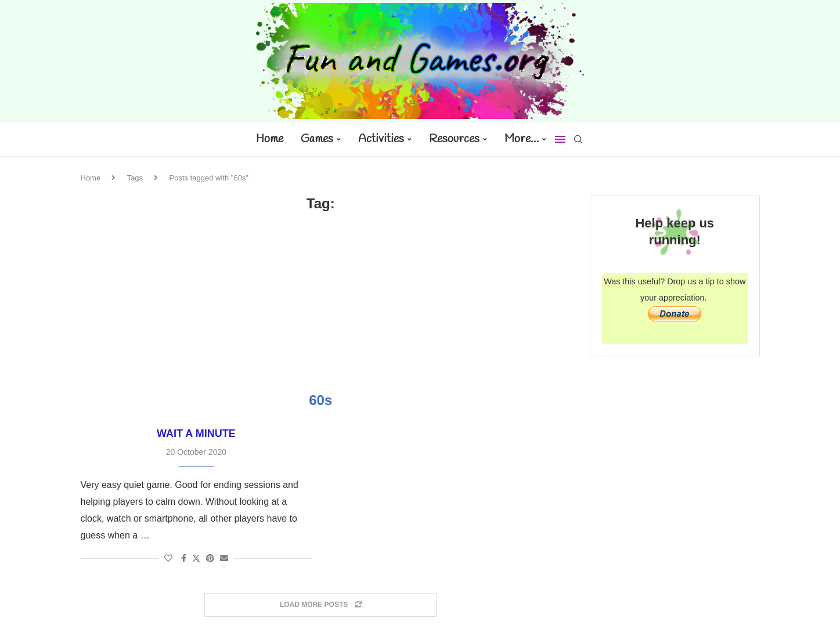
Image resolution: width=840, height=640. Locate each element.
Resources (454, 139)
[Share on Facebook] (184, 558)
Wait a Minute (196, 433)
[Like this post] (168, 558)
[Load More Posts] (320, 605)
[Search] (578, 139)
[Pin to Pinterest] (210, 558)
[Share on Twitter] (196, 558)
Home (270, 139)
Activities (381, 139)
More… (522, 139)
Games (317, 139)
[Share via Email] (224, 558)
